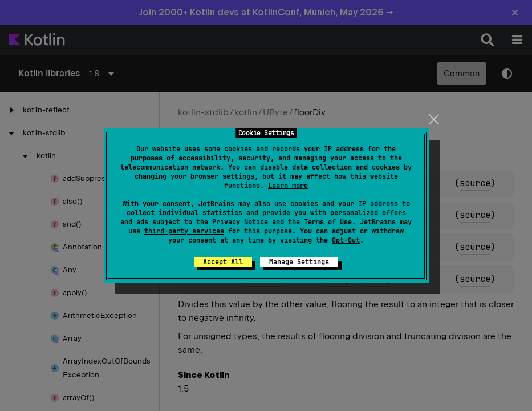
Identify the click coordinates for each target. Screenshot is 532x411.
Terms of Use (328, 222)
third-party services (184, 231)
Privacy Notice (240, 222)
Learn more (288, 186)
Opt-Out (346, 240)
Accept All (223, 262)
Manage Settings (299, 262)
